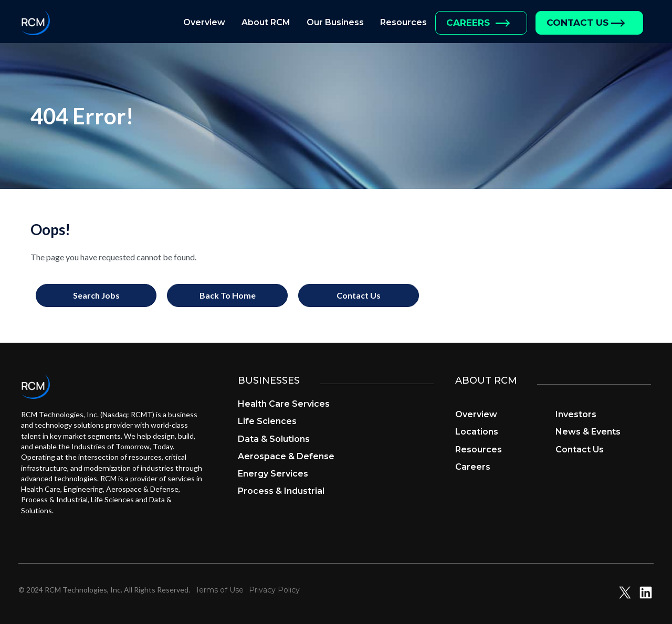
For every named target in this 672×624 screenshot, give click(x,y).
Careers (473, 467)
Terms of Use (219, 590)
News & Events (588, 432)
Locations (477, 432)
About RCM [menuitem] (266, 22)
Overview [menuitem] (204, 22)
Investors (576, 414)
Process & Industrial (281, 491)
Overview (476, 414)
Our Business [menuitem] (335, 22)
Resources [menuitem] (403, 22)
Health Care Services (284, 404)
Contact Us (580, 450)
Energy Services (273, 474)
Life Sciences (267, 421)
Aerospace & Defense (286, 456)
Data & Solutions (274, 439)
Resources (479, 450)
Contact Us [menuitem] (577, 23)
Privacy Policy (274, 590)
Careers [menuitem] (468, 23)
